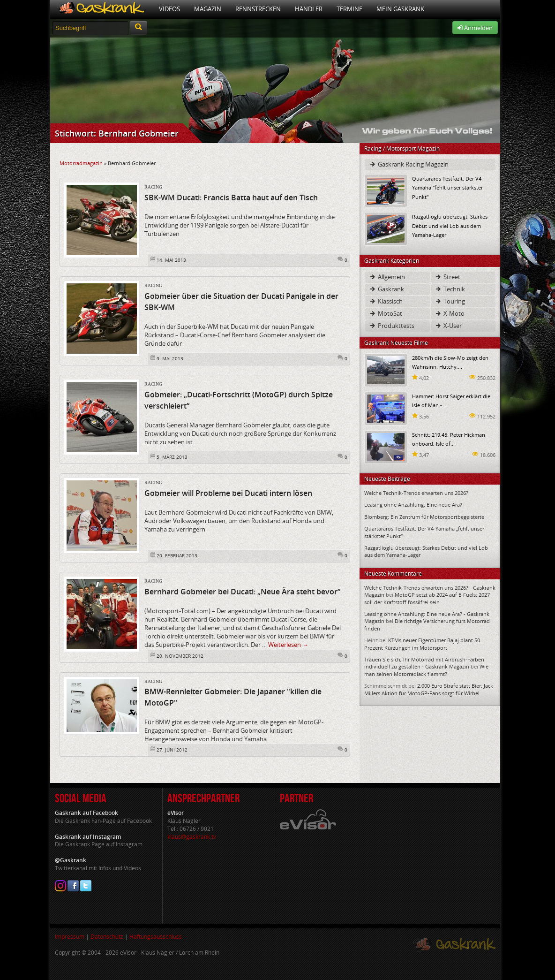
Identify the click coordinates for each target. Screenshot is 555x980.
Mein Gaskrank (400, 9)
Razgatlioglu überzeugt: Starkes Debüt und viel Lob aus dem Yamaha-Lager (450, 225)
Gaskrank (386, 289)
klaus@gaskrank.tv (192, 837)
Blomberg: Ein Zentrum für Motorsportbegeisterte (424, 517)
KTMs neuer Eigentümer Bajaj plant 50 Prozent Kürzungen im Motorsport (422, 644)
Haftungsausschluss (156, 937)
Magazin (208, 9)
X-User (448, 326)
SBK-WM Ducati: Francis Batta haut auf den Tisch (231, 198)
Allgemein (387, 277)
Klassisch (386, 301)
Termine (349, 9)
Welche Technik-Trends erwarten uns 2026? (416, 493)
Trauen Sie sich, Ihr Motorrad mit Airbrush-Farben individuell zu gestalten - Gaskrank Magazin (424, 663)
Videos (169, 9)
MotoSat (386, 313)
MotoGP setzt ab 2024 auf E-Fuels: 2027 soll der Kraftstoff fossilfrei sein (427, 598)
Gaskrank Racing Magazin (409, 164)
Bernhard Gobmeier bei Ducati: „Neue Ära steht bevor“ (242, 592)
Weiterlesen (288, 645)
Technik (450, 289)
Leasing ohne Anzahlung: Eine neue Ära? (413, 505)
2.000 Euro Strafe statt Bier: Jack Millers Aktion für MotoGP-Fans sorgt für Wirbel (429, 689)
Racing (153, 187)
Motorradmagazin (81, 163)
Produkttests (392, 326)
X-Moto (450, 313)
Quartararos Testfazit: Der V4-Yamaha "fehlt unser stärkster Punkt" (448, 187)
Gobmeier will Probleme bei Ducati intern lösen (228, 493)
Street (447, 277)
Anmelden (475, 28)
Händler (309, 9)
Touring (450, 301)
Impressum (70, 937)
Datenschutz (107, 937)
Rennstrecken (258, 9)
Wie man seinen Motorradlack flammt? (426, 670)
